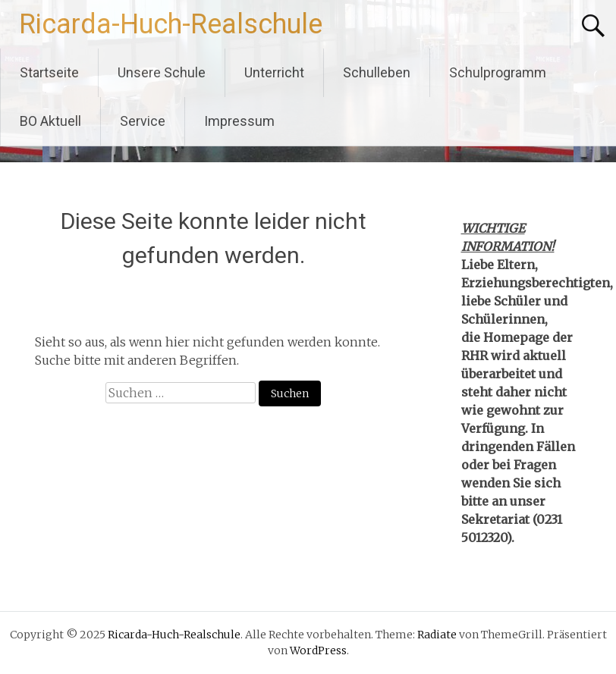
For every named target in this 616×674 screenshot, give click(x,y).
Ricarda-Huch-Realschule (171, 24)
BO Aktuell (50, 121)
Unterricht (274, 72)
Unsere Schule (162, 72)
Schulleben (377, 72)
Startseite (49, 72)
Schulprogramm (498, 72)
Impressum (239, 121)
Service (143, 121)
